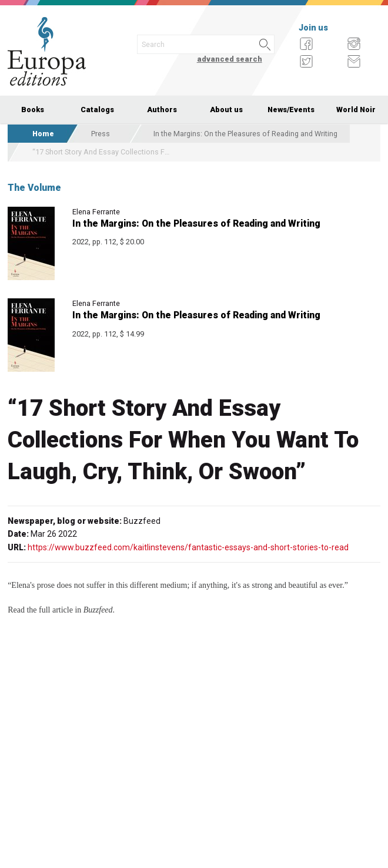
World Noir (356, 110)
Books (33, 110)
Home (43, 134)
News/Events (291, 110)
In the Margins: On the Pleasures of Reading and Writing (245, 134)
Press (101, 134)
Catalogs (97, 110)
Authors (162, 110)
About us (226, 110)
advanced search (230, 59)
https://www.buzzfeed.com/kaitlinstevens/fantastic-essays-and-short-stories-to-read (188, 547)
